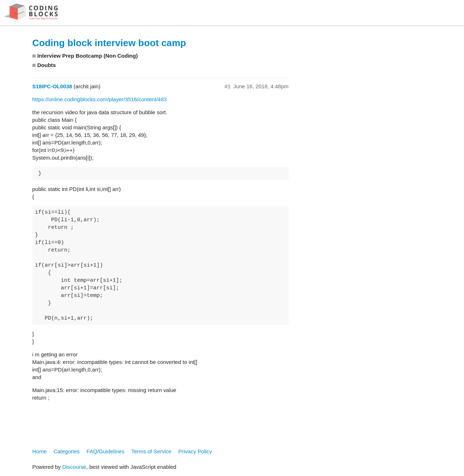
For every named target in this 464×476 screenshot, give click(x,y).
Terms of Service (152, 451)
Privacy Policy (195, 451)
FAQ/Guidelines (105, 451)
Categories (67, 451)
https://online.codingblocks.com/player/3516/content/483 (100, 99)
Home (40, 451)
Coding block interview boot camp (109, 43)
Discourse (74, 467)
